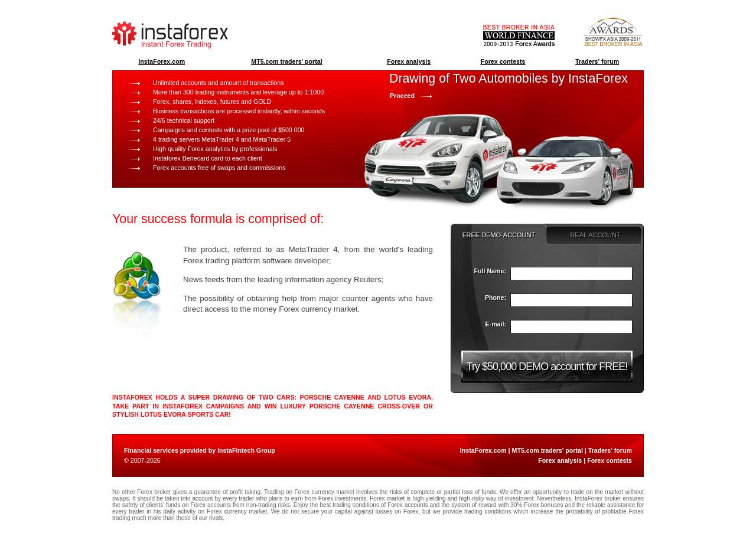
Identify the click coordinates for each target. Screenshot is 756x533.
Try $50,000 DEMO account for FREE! (547, 367)
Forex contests (503, 61)
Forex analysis (409, 61)
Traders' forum (597, 61)
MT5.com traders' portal (286, 61)
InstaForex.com (162, 61)
